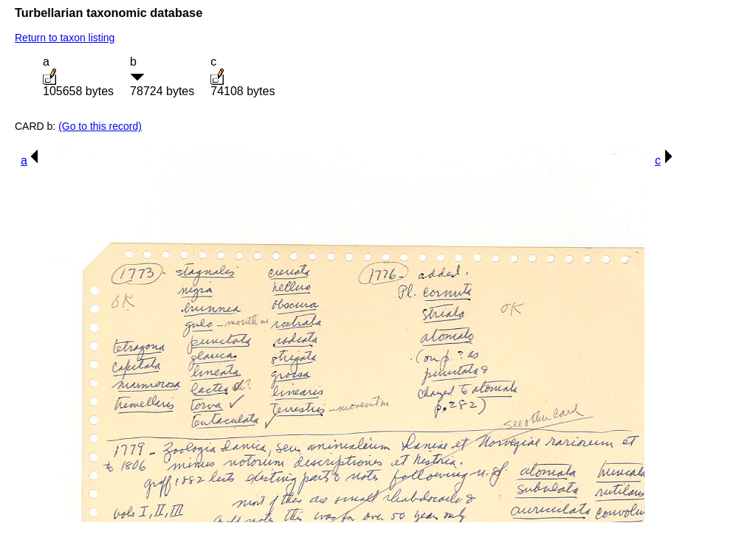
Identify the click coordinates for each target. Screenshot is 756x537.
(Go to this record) (100, 126)
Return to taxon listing (65, 38)
